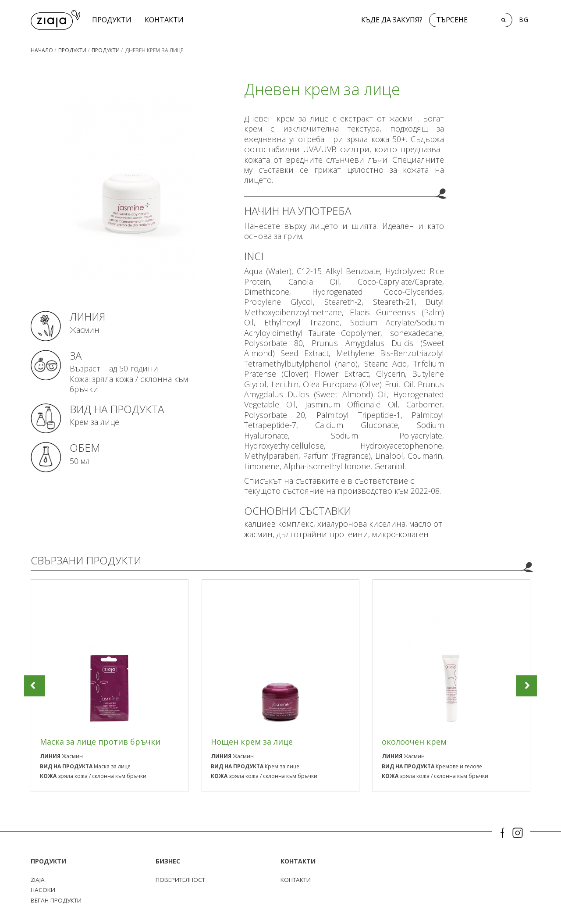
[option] (110, 686)
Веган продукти (59, 900)
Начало (42, 50)
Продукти (113, 20)
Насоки (44, 890)
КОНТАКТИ (165, 20)
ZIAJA (38, 880)
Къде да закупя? (392, 20)
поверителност (183, 880)
